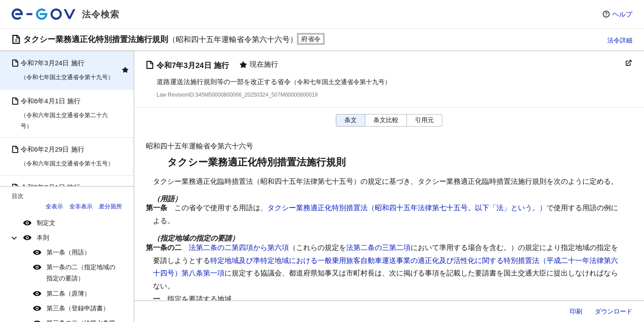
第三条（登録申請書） (78, 308)
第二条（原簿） (68, 293)
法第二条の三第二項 (378, 248)
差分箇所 (110, 206)
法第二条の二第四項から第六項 (239, 248)
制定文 (46, 223)
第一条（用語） (68, 252)
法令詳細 (620, 40)
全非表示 (81, 206)
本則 (43, 237)
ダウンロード (614, 311)
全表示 (54, 206)
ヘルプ (622, 14)
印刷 (576, 311)
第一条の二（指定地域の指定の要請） (81, 273)
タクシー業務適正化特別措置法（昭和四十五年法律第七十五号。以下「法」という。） (407, 208)
